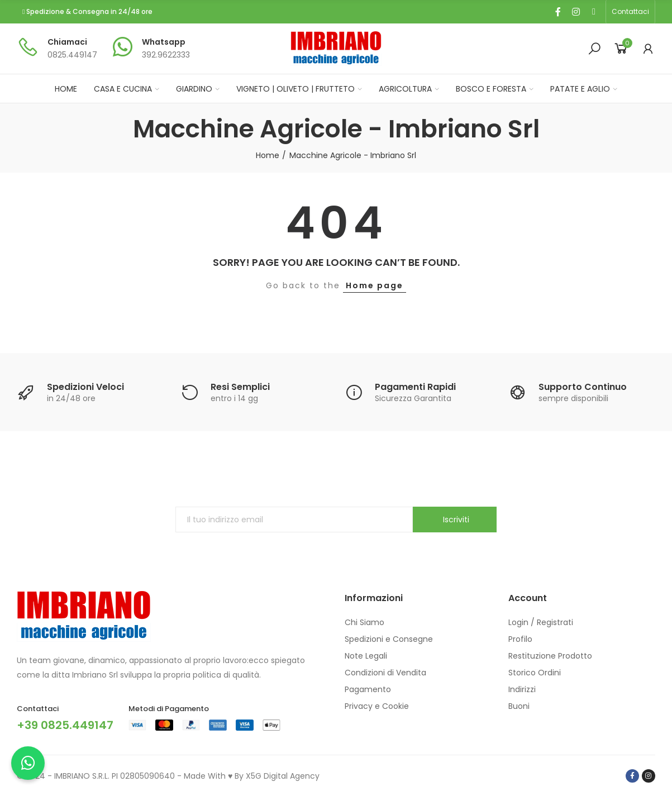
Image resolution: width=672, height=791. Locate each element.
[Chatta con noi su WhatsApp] (28, 763)
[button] (630, 12)
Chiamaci (67, 42)
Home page (375, 285)
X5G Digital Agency (283, 776)
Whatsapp (164, 42)
